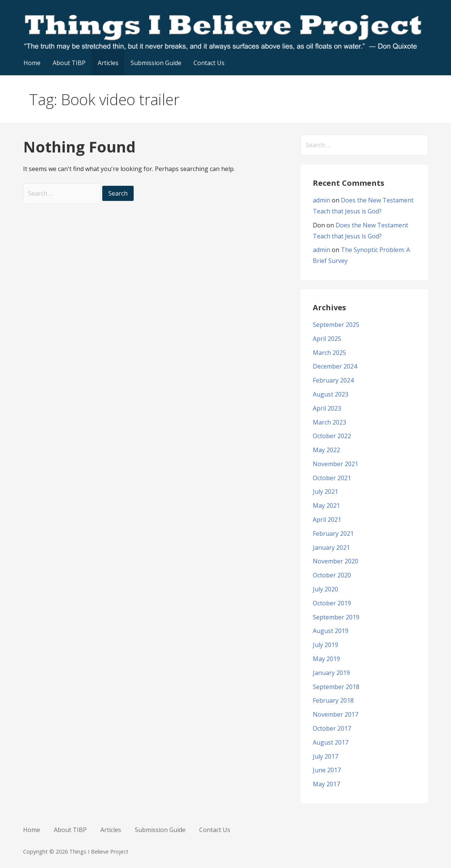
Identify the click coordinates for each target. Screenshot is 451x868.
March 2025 (329, 353)
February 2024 (333, 380)
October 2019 (332, 603)
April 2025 (327, 339)
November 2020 (336, 561)
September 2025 (336, 325)
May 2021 (326, 506)
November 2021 (336, 464)
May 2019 (326, 659)
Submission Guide (156, 63)
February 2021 (333, 534)
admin (321, 200)
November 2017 (336, 714)
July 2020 (325, 589)
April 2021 (327, 520)
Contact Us (209, 63)
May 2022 (326, 450)
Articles (108, 63)
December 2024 (335, 366)
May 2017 (326, 784)
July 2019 (325, 645)
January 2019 (331, 673)
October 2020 (332, 575)
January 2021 (331, 548)
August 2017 (331, 742)
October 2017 (332, 728)
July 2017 (325, 756)
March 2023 (329, 422)
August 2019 (331, 631)
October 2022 (332, 436)
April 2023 (327, 408)
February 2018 (333, 700)
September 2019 (336, 617)
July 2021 (325, 492)
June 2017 (327, 770)
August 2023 (331, 394)
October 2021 (332, 478)
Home (32, 63)
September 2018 (336, 687)
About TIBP (69, 63)
